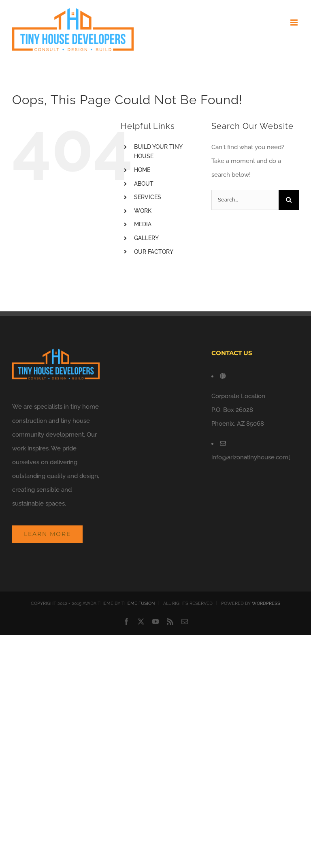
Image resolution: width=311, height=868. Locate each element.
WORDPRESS (266, 603)
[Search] (289, 200)
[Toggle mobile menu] (295, 23)
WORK (143, 211)
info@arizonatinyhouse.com (250, 457)
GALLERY (146, 238)
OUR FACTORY (154, 252)
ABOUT (144, 184)
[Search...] (245, 200)
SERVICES (148, 197)
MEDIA (143, 224)
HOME (142, 170)
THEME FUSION (138, 603)
